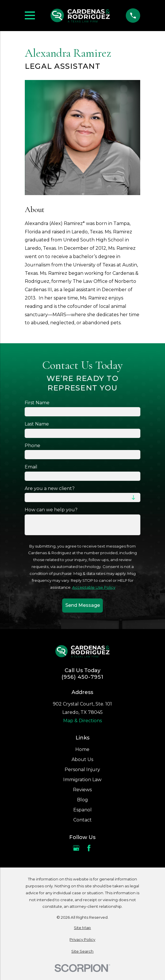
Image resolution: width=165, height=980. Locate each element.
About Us (82, 759)
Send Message (82, 606)
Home (82, 749)
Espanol (82, 810)
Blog (82, 800)
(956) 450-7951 (82, 677)
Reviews (82, 790)
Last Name (37, 424)
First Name (37, 403)
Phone (32, 446)
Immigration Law (82, 780)
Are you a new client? (49, 488)
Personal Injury (82, 770)
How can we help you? (51, 510)
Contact (82, 820)
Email (31, 467)
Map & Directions (82, 721)
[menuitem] (82, 928)
